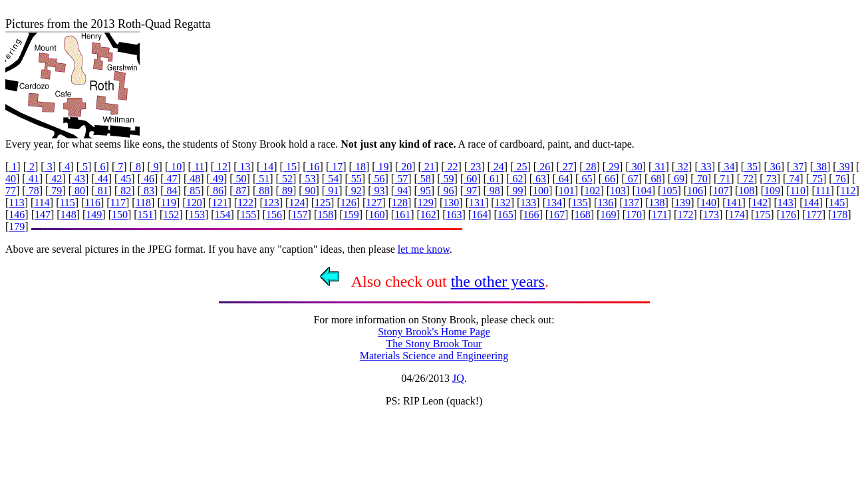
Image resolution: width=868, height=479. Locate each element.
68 (654, 179)
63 (539, 179)
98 (494, 191)
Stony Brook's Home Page (434, 332)
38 (820, 167)
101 (567, 191)
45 (124, 179)
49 (217, 179)
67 (632, 179)
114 (42, 203)
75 (816, 179)
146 (17, 215)
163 (454, 215)
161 (402, 215)
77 (11, 191)
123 (271, 203)
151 (146, 215)
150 (120, 215)
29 (613, 167)
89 (286, 191)
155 (248, 215)
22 (452, 167)
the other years (498, 281)
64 (563, 179)
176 (788, 215)
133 (528, 203)
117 (118, 203)
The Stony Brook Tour (434, 344)
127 (374, 203)
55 (355, 179)
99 (516, 191)
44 (102, 179)
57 (401, 179)
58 (424, 179)
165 (506, 215)
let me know (424, 249)
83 (148, 191)
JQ (458, 378)
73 (770, 179)
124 (297, 203)
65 (585, 179)
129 (426, 203)
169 (608, 215)
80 (78, 191)
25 (520, 167)
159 (351, 215)
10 (175, 167)
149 (94, 215)
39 (843, 167)
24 (498, 167)
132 (503, 203)
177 (814, 215)
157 (300, 215)
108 (746, 191)
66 (609, 179)
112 (848, 191)
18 (359, 167)
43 (78, 179)
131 (477, 203)
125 (323, 203)
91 (332, 191)
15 (290, 167)
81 (102, 191)
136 (605, 203)
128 (400, 203)
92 (355, 191)
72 (747, 179)
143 (786, 203)
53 (309, 179)
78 (33, 191)
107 (721, 191)
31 (658, 167)
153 (197, 215)
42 (55, 179)
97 (470, 191)
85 (194, 191)
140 (708, 203)
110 (798, 191)
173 (711, 215)
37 (797, 167)
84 (171, 191)
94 (401, 191)
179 (17, 227)
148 (69, 215)
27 (567, 167)
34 (728, 167)
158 (325, 215)
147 (43, 215)
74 (793, 179)
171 (660, 215)
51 (263, 179)
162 (428, 215)
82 (124, 191)
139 (682, 203)
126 (349, 203)
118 (143, 203)
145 (837, 203)
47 (171, 179)
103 (618, 191)
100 (541, 191)
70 (701, 179)
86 (217, 191)
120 (194, 203)
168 (583, 215)
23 (474, 167)
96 (447, 191)
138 (657, 203)
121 (219, 203)
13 (244, 167)
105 (669, 191)
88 (263, 191)
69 (678, 179)
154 (223, 215)
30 (636, 167)
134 (554, 203)
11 (198, 167)
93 (378, 191)
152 (171, 215)
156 (274, 215)
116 (93, 203)
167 (557, 215)
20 (405, 167)
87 (240, 191)
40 (11, 179)
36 (774, 167)
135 (580, 203)
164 (480, 215)
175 (762, 215)
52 (286, 179)
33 (705, 167)
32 (682, 167)
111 (823, 191)
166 (531, 215)
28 (589, 167)
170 (634, 215)
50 (240, 179)
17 (336, 167)
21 (428, 167)
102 (592, 191)
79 (55, 191)
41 (33, 179)
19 (382, 167)
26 (543, 167)
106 (695, 191)
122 (245, 203)
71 (724, 179)
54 (332, 179)
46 (148, 179)
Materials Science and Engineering (434, 356)
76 (839, 179)
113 (16, 203)
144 (811, 203)
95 (424, 191)
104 (644, 191)
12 (221, 167)
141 (734, 203)
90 (309, 191)
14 (267, 167)
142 (760, 203)
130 (451, 203)
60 (470, 179)
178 (839, 215)
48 (194, 179)
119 (169, 203)
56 (378, 179)
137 (631, 203)
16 (313, 167)
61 (494, 179)
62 (516, 179)
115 (67, 203)
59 (447, 179)
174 (737, 215)
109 (772, 191)
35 (751, 167)
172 (685, 215)
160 (377, 215)
